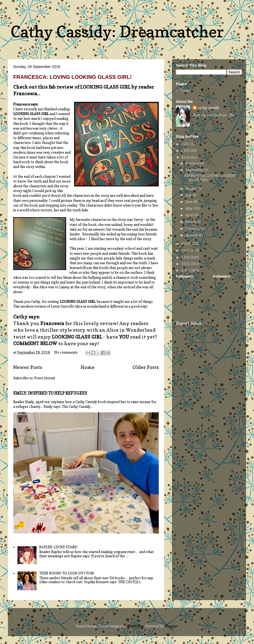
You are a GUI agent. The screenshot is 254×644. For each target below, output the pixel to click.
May (189, 208)
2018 (186, 244)
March (191, 222)
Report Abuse (189, 323)
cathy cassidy (208, 108)
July (189, 195)
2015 (186, 264)
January (192, 235)
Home (87, 367)
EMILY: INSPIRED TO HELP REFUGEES (50, 393)
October (192, 163)
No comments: (67, 352)
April (190, 215)
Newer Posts (28, 367)
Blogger (171, 626)
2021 (186, 144)
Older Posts (146, 367)
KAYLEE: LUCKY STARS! (58, 547)
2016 (186, 257)
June (189, 202)
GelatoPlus (135, 626)
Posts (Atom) (45, 378)
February (193, 229)
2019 (186, 157)
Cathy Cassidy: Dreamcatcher (117, 31)
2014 (186, 270)
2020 (186, 150)
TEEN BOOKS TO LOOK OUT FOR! (67, 573)
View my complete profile (213, 115)
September (195, 170)
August (191, 188)
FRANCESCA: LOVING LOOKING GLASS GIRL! (72, 77)
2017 (186, 250)
